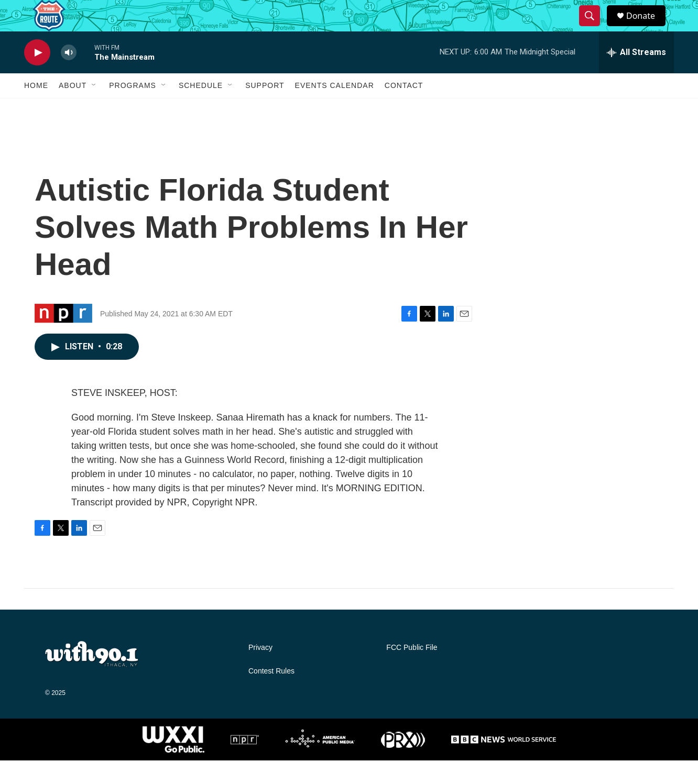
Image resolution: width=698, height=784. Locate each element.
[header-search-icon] (594, 28)
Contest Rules (271, 695)
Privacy (260, 671)
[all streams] (636, 76)
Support (265, 109)
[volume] (69, 76)
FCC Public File (412, 671)
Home (36, 109)
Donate (647, 27)
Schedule (201, 109)
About (73, 109)
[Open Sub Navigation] (94, 109)
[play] (37, 76)
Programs (133, 109)
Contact (404, 109)
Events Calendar (335, 109)
